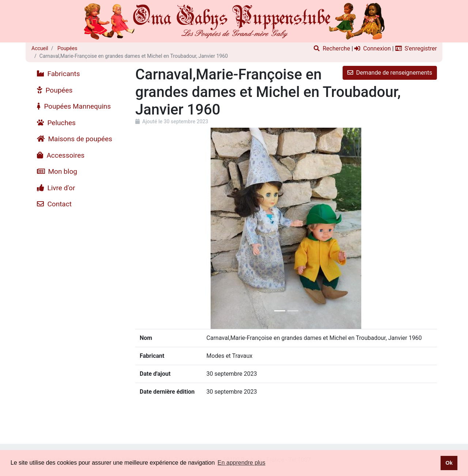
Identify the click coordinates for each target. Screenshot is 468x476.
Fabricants (58, 74)
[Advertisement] (78, 322)
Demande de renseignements (390, 73)
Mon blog (57, 171)
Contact (54, 204)
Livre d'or (56, 188)
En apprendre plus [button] (241, 463)
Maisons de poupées (75, 139)
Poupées (67, 48)
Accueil (40, 48)
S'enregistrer (416, 48)
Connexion (372, 48)
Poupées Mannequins (74, 106)
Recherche (332, 48)
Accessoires (61, 155)
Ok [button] (449, 463)
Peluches (56, 123)
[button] (158, 228)
